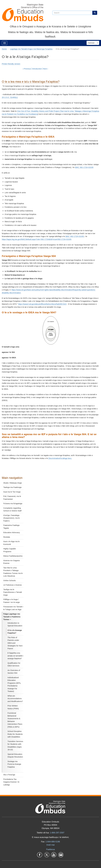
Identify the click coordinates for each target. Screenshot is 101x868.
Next (45, 69)
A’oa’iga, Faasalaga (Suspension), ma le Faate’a (11, 518)
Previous (27, 69)
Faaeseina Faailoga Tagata (11, 527)
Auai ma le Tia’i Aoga (12, 492)
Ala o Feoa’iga (9, 775)
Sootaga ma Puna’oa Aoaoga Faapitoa (14, 764)
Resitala (7, 537)
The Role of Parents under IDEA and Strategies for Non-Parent (15, 643)
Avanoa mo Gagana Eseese (11, 562)
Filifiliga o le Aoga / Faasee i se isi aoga (11, 601)
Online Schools (9, 580)
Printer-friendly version (11, 64)
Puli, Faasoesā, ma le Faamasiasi (12, 498)
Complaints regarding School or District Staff (12, 509)
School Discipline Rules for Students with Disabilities (15, 734)
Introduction (37, 69)
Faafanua (50, 849)
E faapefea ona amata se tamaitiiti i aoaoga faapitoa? (15, 656)
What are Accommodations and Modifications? (15, 699)
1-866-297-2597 (57, 833)
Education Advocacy (12, 532)
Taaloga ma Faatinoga (12, 487)
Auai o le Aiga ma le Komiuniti (11, 543)
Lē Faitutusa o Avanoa (12, 585)
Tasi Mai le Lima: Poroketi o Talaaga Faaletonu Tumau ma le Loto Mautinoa (13, 572)
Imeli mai (50, 845)
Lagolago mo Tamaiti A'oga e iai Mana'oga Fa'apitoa (31, 49)
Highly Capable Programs (10, 550)
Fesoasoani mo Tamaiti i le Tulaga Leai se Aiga (13, 608)
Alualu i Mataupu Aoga (13, 483)
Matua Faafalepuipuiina (13, 556)
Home (4, 49)
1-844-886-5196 (53, 842)
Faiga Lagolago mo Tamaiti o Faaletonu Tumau (12, 617)
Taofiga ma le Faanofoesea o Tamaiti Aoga (13, 592)
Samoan (91, 43)
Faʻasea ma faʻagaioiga (13, 503)
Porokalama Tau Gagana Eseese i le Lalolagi (11, 782)
